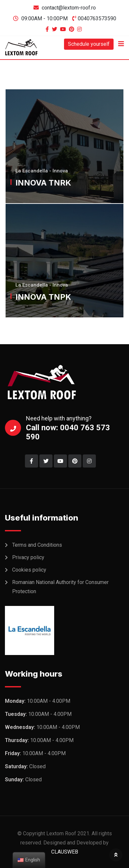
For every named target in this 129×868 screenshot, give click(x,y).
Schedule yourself (89, 44)
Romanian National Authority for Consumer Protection (60, 587)
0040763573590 (97, 18)
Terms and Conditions (37, 545)
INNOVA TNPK (43, 297)
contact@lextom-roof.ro (69, 8)
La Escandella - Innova (42, 171)
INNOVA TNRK (43, 183)
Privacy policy (28, 557)
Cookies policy (29, 570)
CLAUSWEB (65, 852)
